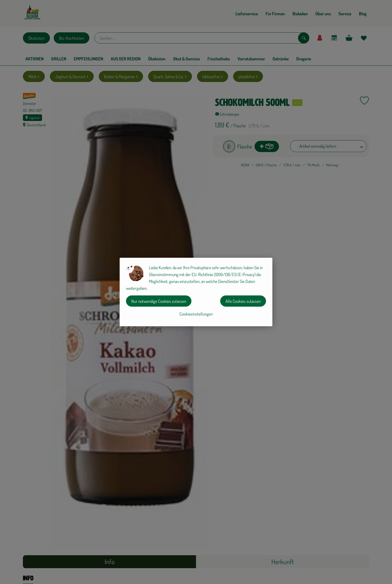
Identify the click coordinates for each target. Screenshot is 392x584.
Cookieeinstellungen (196, 314)
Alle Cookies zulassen (243, 301)
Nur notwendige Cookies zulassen (159, 301)
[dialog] (196, 292)
